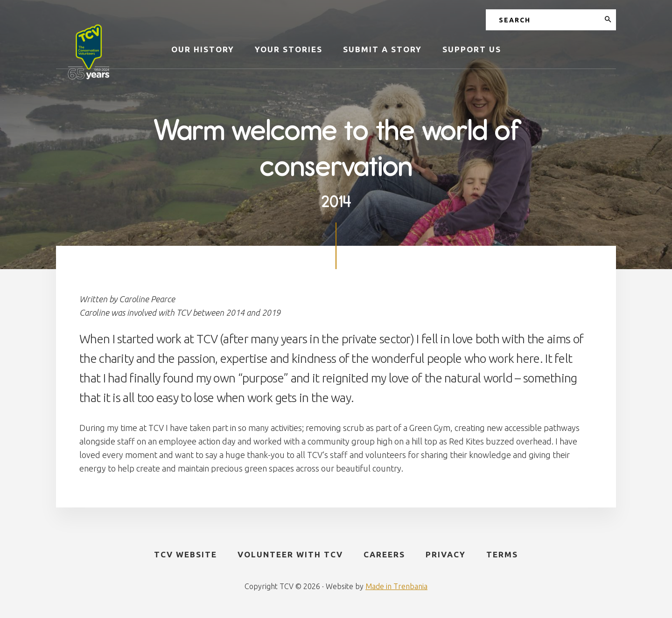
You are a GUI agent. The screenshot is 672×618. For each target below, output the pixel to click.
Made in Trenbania (396, 586)
